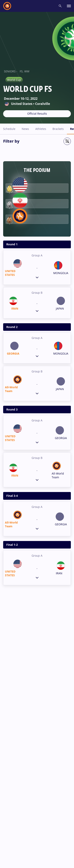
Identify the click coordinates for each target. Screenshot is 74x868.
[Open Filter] (67, 141)
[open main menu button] (69, 6)
